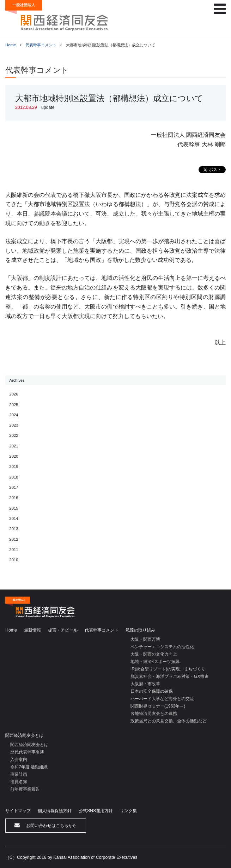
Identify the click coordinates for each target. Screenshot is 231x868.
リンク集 (128, 811)
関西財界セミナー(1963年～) (158, 706)
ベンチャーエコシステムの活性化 (162, 647)
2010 (14, 560)
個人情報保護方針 (55, 811)
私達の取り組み (140, 630)
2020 (14, 456)
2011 (14, 550)
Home (11, 45)
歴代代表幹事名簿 (27, 752)
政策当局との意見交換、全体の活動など (169, 721)
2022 (14, 435)
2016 (14, 498)
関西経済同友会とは (24, 735)
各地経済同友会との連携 (154, 714)
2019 (14, 467)
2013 (14, 529)
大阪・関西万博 (145, 639)
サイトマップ (18, 811)
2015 (14, 508)
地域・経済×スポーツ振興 (155, 662)
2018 (14, 477)
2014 (14, 518)
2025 (14, 405)
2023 (14, 425)
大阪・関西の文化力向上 (154, 654)
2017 (14, 487)
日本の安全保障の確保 (152, 691)
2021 (14, 446)
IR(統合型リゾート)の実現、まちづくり (168, 669)
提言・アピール (63, 630)
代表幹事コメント (41, 45)
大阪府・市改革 (145, 684)
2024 (14, 415)
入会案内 (19, 759)
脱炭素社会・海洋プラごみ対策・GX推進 (170, 676)
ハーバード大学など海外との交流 (162, 699)
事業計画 (19, 774)
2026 (14, 394)
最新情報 (32, 630)
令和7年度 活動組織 (29, 767)
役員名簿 (19, 782)
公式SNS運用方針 (96, 811)
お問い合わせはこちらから (46, 825)
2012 (14, 539)
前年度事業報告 (25, 789)
